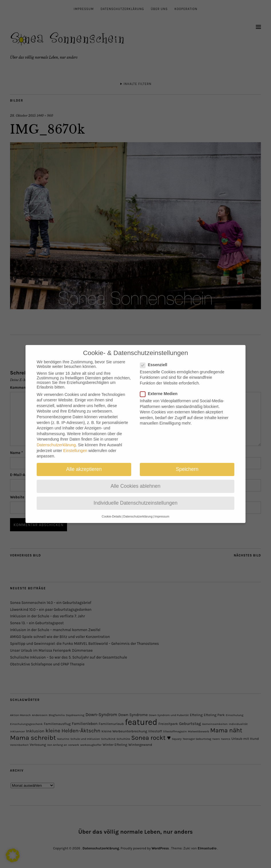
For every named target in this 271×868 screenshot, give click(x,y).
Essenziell (156, 360)
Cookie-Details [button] (111, 511)
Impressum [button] (162, 511)
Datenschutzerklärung (56, 440)
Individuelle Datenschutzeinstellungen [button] (136, 498)
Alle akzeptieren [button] (84, 464)
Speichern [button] (187, 464)
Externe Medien (161, 389)
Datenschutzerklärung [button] (138, 511)
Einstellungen (75, 445)
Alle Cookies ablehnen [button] (135, 481)
